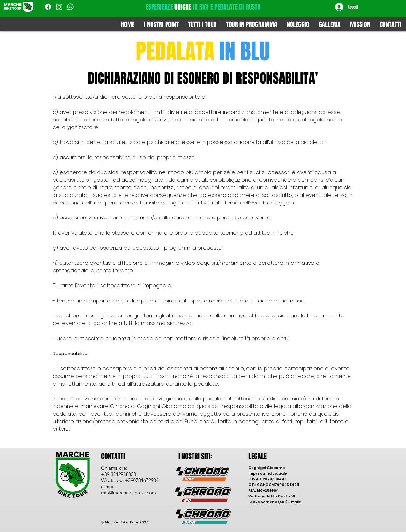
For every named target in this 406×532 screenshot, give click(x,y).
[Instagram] (59, 7)
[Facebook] (48, 7)
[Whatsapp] (70, 7)
